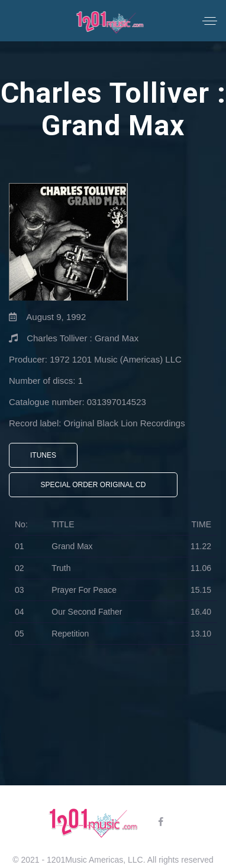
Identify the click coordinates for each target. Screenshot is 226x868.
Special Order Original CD (93, 485)
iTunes (43, 455)
